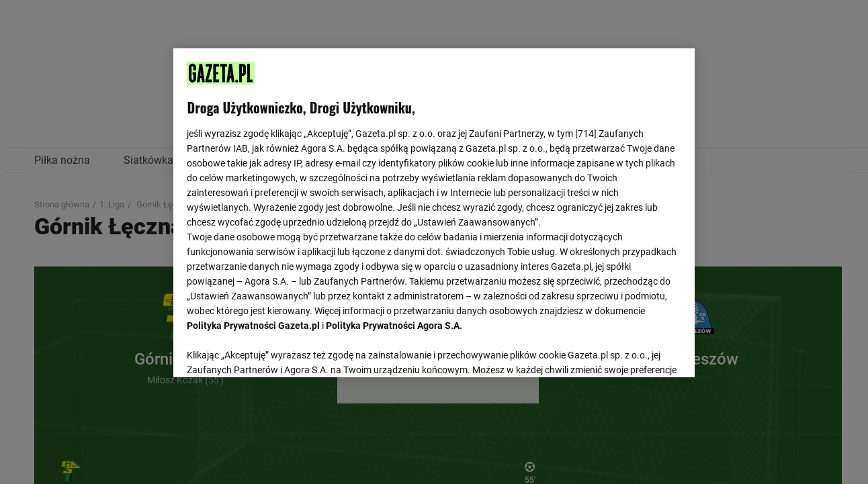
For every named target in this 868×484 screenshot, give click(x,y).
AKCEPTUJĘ (635, 351)
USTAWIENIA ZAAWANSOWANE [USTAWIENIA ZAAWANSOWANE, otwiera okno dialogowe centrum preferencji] (275, 350)
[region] (434, 211)
